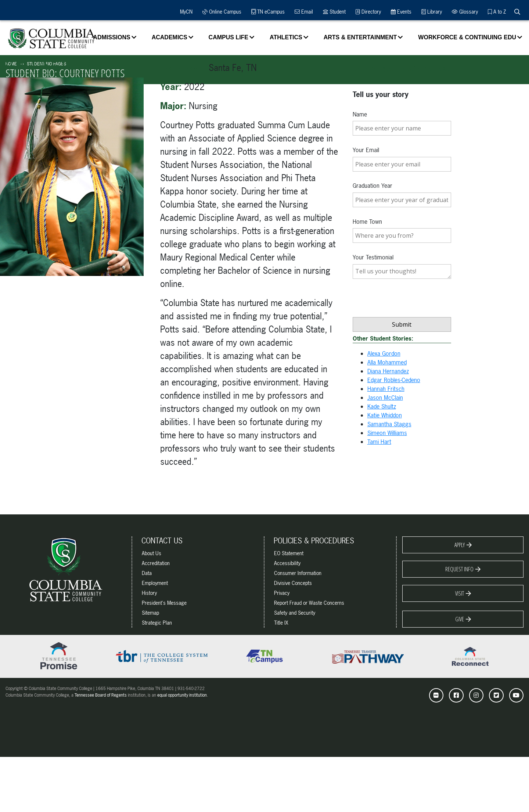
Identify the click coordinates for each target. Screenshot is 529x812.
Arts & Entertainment (360, 37)
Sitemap (150, 613)
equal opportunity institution (182, 695)
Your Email (366, 150)
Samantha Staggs (389, 424)
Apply (460, 545)
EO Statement (289, 553)
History (149, 593)
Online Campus (222, 12)
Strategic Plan (157, 623)
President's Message (164, 603)
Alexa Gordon (384, 353)
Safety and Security (295, 613)
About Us (152, 553)
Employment (155, 583)
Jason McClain (385, 398)
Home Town (367, 222)
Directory (368, 12)
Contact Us (162, 541)
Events (401, 12)
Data (147, 573)
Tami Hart (379, 442)
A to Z (497, 12)
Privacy (282, 593)
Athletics (286, 37)
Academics (170, 37)
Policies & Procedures (314, 541)
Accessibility (287, 563)
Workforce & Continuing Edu (467, 37)
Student (334, 12)
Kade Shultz (382, 406)
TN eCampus (268, 12)
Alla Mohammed (387, 362)
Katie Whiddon (385, 415)
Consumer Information (298, 573)
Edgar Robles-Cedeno (394, 380)
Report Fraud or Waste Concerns (309, 603)
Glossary (465, 12)
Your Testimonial (373, 257)
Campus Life (228, 37)
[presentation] (409, 314)
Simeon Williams (387, 433)
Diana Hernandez (388, 371)
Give (460, 619)
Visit (460, 593)
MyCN (185, 12)
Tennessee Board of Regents (101, 695)
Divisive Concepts (293, 583)
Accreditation (156, 563)
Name (360, 114)
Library (432, 12)
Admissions (111, 37)
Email (304, 12)
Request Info (459, 569)
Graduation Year (373, 186)
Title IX (281, 623)
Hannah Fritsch (386, 389)
